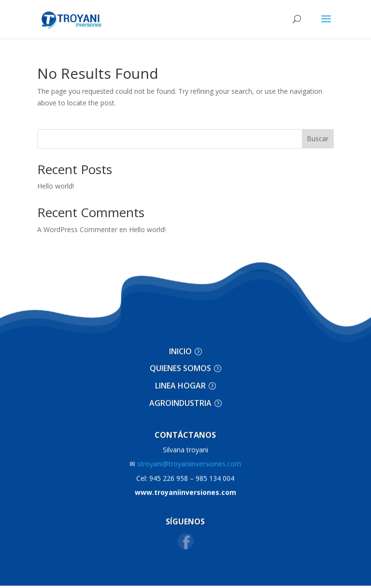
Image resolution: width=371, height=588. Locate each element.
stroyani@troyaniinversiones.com (185, 459)
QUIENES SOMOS (180, 363)
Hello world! (56, 186)
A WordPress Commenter (77, 229)
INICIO (180, 346)
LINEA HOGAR (180, 381)
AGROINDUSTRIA (180, 397)
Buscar (318, 139)
